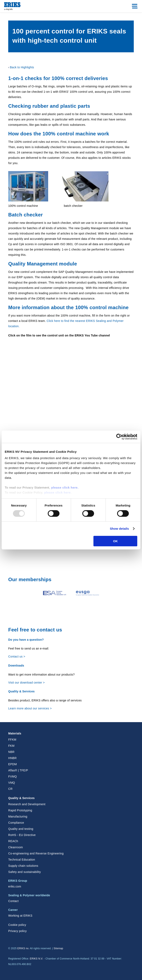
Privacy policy (17, 931)
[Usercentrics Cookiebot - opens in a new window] (119, 437)
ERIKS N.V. (37, 959)
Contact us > (17, 656)
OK (115, 541)
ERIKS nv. (23, 948)
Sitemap (58, 948)
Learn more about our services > (30, 708)
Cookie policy (17, 925)
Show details (119, 529)
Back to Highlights (22, 67)
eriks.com (15, 886)
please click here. (65, 488)
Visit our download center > (26, 683)
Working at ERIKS (20, 916)
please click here (58, 492)
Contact (13, 901)
